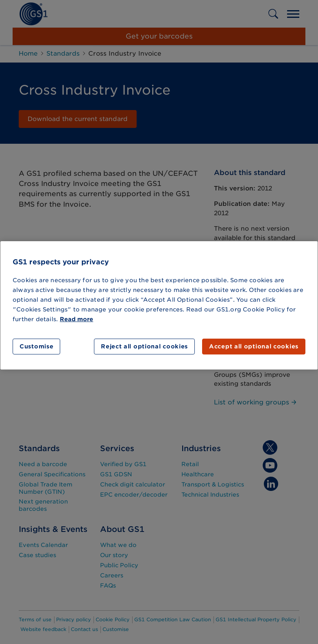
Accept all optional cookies (254, 346)
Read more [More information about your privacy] (76, 319)
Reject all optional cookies (144, 346)
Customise (36, 346)
